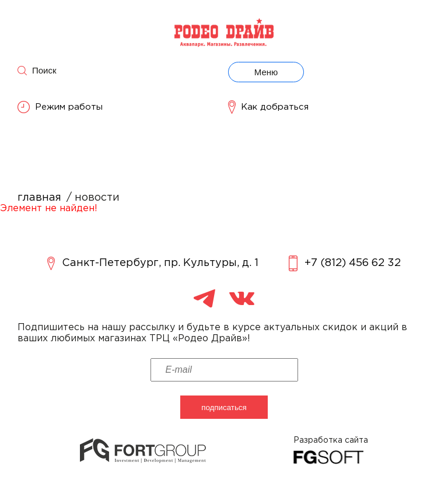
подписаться (224, 407)
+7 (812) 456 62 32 (345, 263)
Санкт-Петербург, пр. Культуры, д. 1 (153, 263)
